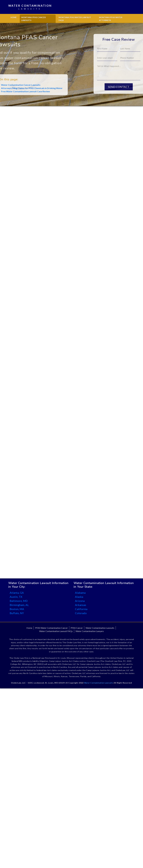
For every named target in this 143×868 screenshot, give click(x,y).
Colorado (81, 613)
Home (14, 17)
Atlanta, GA (17, 593)
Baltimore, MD (19, 601)
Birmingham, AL (19, 605)
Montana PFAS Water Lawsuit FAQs (75, 19)
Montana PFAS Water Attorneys (111, 19)
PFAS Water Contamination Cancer (51, 628)
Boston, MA (17, 609)
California (81, 609)
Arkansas (81, 605)
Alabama (80, 593)
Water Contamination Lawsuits (100, 628)
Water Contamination (30, 7)
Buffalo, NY (17, 613)
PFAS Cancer (77, 628)
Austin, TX (16, 597)
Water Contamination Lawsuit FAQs (56, 631)
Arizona (80, 601)
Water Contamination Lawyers (90, 631)
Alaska (79, 597)
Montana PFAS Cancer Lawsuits (34, 19)
